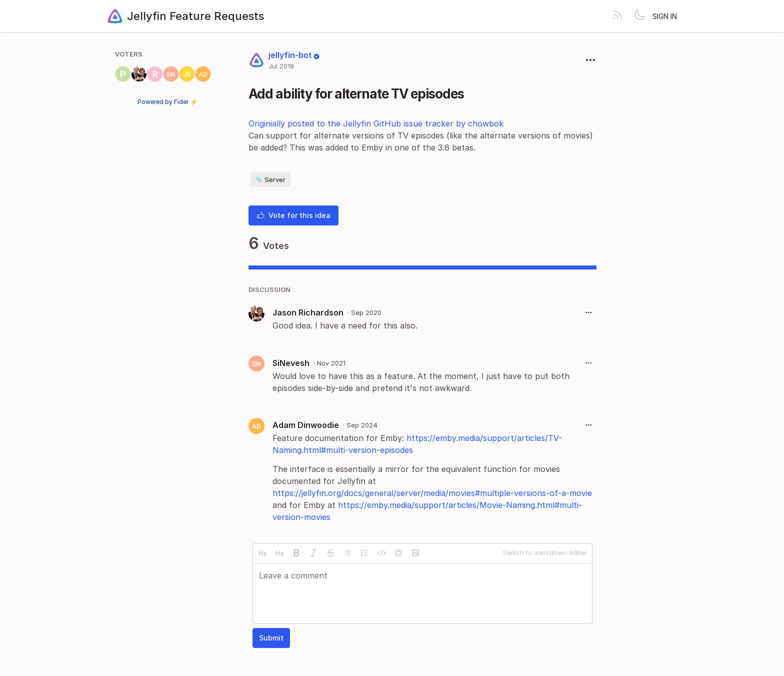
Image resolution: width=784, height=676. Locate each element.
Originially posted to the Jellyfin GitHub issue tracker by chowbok (376, 123)
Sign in (665, 16)
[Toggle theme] (639, 16)
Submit (271, 638)
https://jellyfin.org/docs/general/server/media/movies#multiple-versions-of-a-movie (432, 493)
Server (270, 179)
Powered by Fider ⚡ (167, 102)
